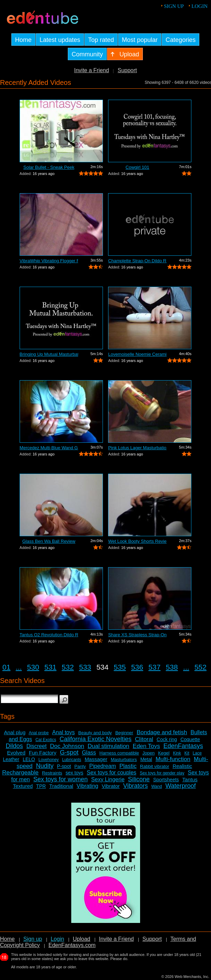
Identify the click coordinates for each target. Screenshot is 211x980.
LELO (29, 759)
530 (33, 667)
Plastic (128, 766)
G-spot (69, 752)
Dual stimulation (109, 746)
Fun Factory (43, 753)
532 (68, 667)
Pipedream (102, 766)
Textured (23, 786)
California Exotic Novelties (96, 739)
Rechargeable (20, 773)
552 (201, 667)
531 (50, 667)
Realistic (182, 766)
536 (137, 667)
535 (120, 667)
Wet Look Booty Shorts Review (137, 541)
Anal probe (39, 733)
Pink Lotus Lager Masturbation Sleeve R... (137, 448)
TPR (41, 786)
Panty (80, 766)
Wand (156, 786)
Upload (81, 939)
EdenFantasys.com (72, 945)
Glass (89, 753)
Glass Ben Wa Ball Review (49, 541)
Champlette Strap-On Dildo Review (137, 261)
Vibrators (136, 786)
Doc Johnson (67, 746)
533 (85, 667)
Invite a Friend (91, 70)
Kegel (164, 753)
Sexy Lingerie (108, 779)
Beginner (124, 733)
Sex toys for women (61, 779)
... (19, 667)
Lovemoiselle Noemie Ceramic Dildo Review (137, 354)
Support (127, 70)
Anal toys (63, 732)
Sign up (174, 6)
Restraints (52, 773)
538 (172, 667)
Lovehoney (49, 760)
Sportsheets (166, 780)
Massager (96, 759)
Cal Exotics (46, 740)
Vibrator (110, 786)
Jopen (149, 753)
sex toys (75, 773)
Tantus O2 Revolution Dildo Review (49, 635)
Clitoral (144, 739)
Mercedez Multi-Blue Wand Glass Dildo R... (49, 448)
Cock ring (167, 739)
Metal (146, 759)
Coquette (190, 739)
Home (7, 939)
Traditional (61, 786)
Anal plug (15, 732)
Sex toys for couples (112, 773)
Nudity (45, 766)
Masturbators (124, 759)
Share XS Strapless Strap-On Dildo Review (137, 635)
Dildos (14, 746)
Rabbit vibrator (155, 766)
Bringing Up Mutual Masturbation (49, 354)
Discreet (37, 746)
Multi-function (173, 759)
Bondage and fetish (162, 732)
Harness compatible (119, 753)
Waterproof (180, 786)
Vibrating (88, 786)
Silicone (139, 779)
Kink (177, 753)
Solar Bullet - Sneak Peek (49, 167)
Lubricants (71, 760)
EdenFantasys (183, 746)
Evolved (16, 753)
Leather (11, 759)
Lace (197, 753)
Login (199, 6)
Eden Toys (146, 746)
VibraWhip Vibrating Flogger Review (49, 261)
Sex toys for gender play (162, 773)
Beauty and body (95, 733)
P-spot (64, 766)
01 (6, 667)
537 (154, 667)
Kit (187, 753)
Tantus (190, 779)
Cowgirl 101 (138, 167)
